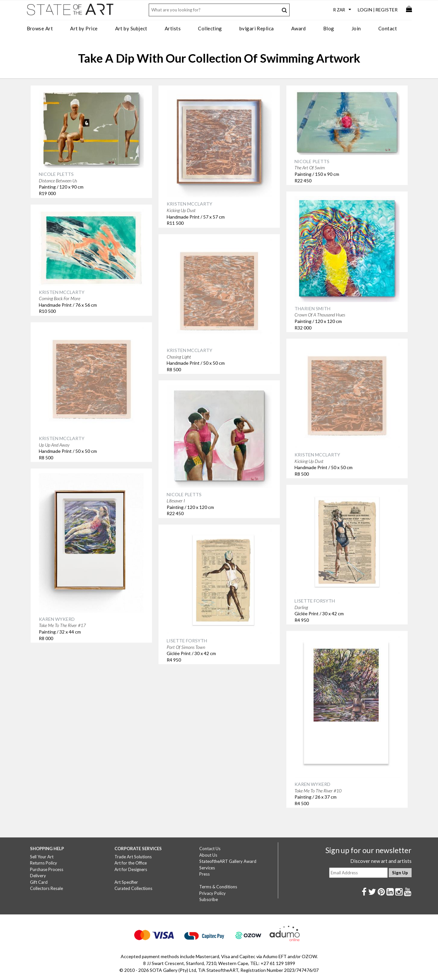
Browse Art (40, 28)
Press (204, 874)
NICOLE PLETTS (56, 174)
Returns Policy (44, 863)
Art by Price (84, 28)
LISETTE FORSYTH (315, 601)
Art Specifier (126, 882)
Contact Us (210, 849)
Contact (388, 28)
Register (386, 10)
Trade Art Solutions (133, 857)
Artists (173, 28)
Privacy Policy (212, 893)
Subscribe (209, 899)
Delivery (38, 876)
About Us (208, 855)
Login (365, 10)
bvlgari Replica (257, 28)
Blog (329, 28)
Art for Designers (131, 869)
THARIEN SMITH (312, 308)
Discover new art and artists (381, 861)
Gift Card (39, 882)
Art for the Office (131, 863)
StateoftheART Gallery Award (228, 861)
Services (207, 868)
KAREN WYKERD (57, 619)
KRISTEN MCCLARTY (189, 204)
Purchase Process (47, 869)
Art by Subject (131, 28)
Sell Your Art (42, 857)
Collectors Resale (46, 888)
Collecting (210, 28)
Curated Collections (133, 888)
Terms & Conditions (218, 887)
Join (356, 28)
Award (299, 28)
